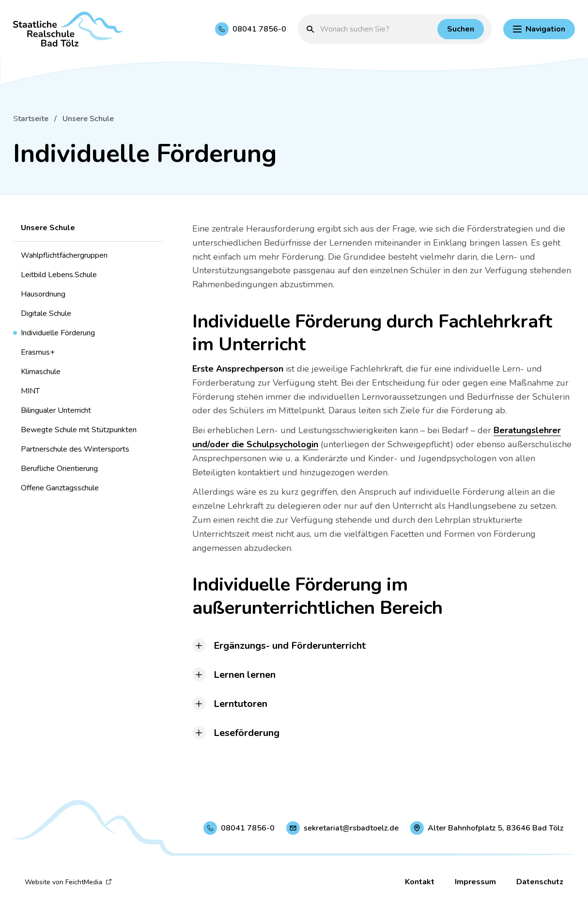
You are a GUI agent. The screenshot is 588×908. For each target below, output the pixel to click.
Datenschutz (540, 882)
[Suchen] (461, 29)
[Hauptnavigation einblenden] (539, 29)
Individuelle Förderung (58, 333)
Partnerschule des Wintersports (75, 449)
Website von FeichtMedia (68, 882)
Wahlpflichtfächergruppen (64, 255)
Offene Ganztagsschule (60, 488)
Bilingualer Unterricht (56, 410)
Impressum (475, 882)
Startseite (31, 119)
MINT (30, 391)
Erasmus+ (38, 352)
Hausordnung (43, 294)
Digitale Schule (46, 313)
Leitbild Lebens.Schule (59, 275)
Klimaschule (41, 372)
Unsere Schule (88, 119)
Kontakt (420, 882)
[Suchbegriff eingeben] (376, 29)
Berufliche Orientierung (59, 469)
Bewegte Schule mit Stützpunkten (79, 430)
